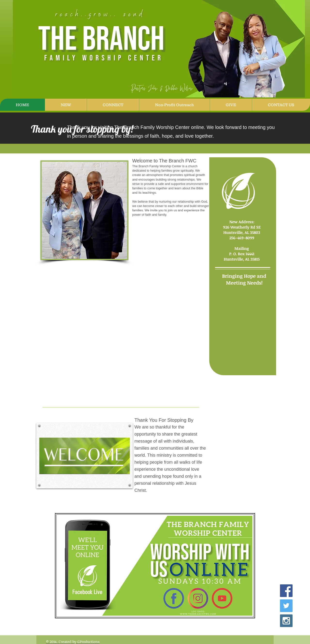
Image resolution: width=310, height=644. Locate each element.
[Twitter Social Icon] (286, 606)
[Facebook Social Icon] (286, 591)
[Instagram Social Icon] (286, 621)
